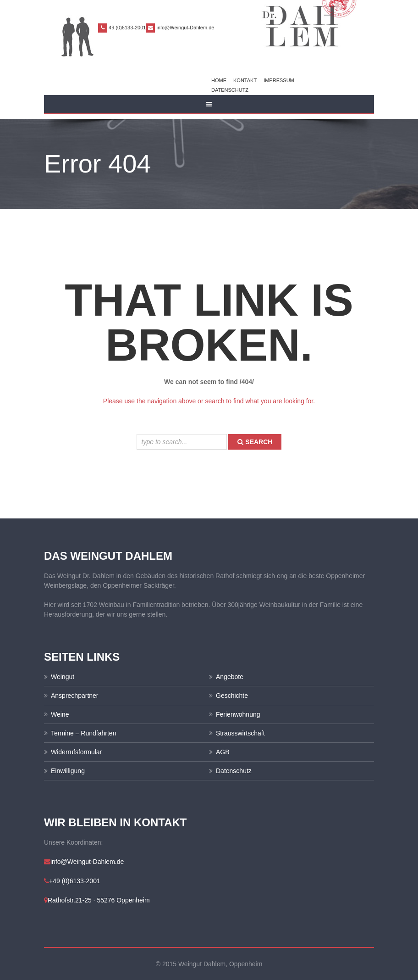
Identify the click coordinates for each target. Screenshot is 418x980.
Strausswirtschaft (240, 733)
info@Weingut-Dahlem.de (185, 28)
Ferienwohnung (238, 714)
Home (219, 80)
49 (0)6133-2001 (127, 28)
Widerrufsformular (76, 752)
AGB (223, 752)
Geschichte (232, 696)
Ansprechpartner (75, 696)
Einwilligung (68, 771)
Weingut (63, 677)
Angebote (230, 677)
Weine (60, 714)
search (255, 442)
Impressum (279, 80)
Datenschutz (230, 90)
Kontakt (245, 80)
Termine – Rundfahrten (83, 733)
